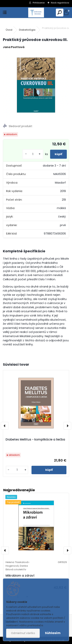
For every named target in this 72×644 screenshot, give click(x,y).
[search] (60, 13)
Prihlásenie (39, 3)
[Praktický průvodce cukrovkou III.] (36, 85)
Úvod (9, 30)
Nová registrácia (60, 3)
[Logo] (36, 13)
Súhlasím (53, 633)
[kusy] (33, 154)
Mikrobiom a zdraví (20, 576)
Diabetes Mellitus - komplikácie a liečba (35, 439)
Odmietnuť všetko (23, 633)
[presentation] (5, 426)
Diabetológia (27, 30)
